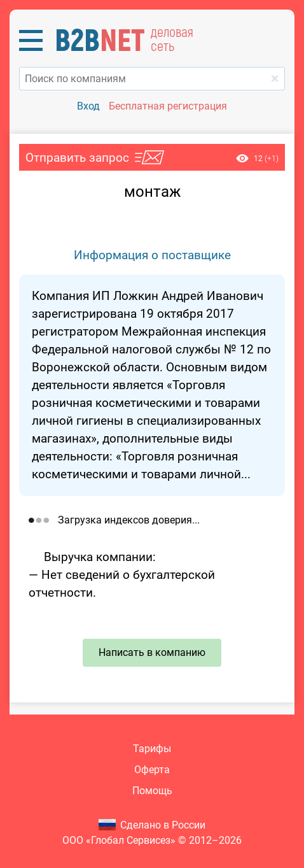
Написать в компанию (152, 652)
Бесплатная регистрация (168, 106)
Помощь (152, 791)
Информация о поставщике (152, 255)
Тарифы (152, 749)
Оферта (152, 770)
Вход (88, 106)
